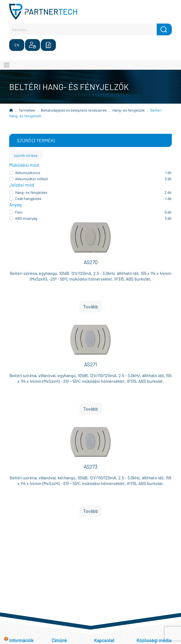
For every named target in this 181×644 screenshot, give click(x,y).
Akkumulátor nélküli (32, 179)
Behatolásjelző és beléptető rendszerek (74, 110)
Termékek (27, 110)
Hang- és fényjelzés (31, 192)
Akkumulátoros (28, 173)
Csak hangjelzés (28, 198)
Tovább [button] (91, 306)
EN (17, 45)
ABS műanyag (26, 218)
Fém (19, 212)
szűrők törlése (26, 155)
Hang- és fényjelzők (129, 110)
